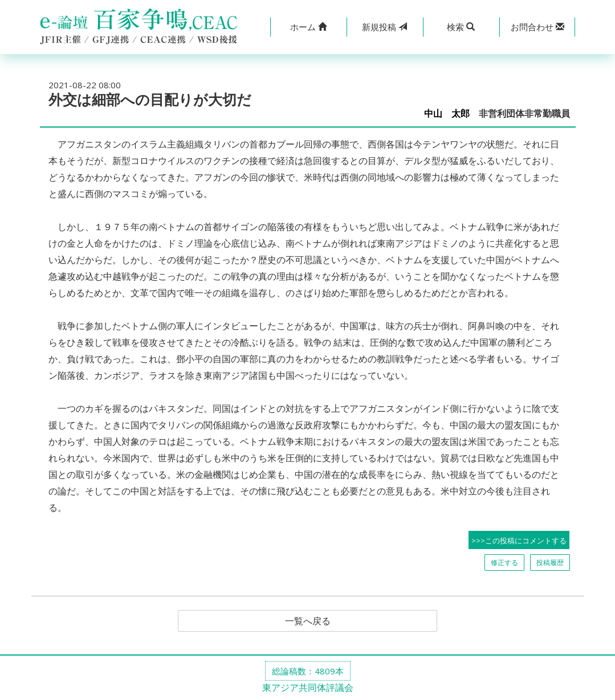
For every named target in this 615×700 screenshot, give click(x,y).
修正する (504, 562)
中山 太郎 (447, 114)
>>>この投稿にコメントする (519, 541)
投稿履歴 (550, 562)
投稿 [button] (384, 27)
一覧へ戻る (308, 621)
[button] (308, 27)
